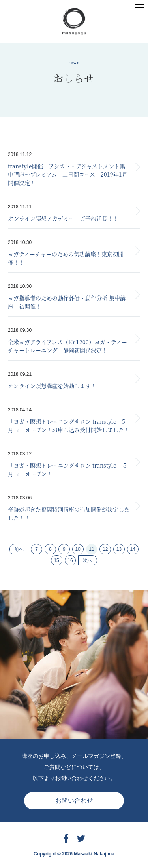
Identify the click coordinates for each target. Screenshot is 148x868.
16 (70, 560)
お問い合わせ (74, 800)
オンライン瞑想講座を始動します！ (52, 386)
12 (105, 549)
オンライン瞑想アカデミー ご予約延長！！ (63, 218)
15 (56, 560)
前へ (19, 549)
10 (78, 549)
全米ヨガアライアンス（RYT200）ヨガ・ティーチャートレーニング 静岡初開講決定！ (67, 346)
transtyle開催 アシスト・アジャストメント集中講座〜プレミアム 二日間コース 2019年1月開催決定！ (68, 174)
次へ (88, 560)
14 (133, 549)
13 (119, 549)
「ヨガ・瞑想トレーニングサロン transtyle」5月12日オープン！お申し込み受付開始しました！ (69, 425)
